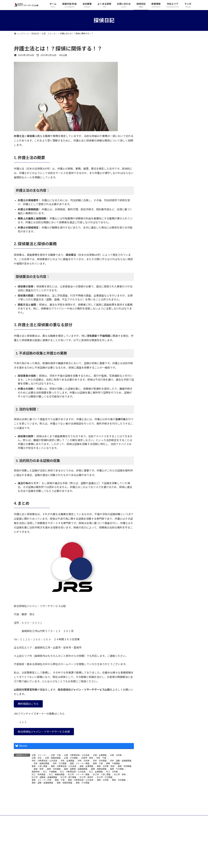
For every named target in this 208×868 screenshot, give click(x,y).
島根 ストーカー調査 (80, 763)
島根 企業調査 (86, 766)
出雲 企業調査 (100, 755)
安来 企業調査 (67, 761)
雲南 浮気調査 (119, 780)
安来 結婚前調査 (41, 763)
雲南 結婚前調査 (65, 783)
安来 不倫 (101, 758)
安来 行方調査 (60, 763)
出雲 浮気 (37, 758)
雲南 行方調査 (83, 783)
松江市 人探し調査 (102, 774)
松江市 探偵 (120, 774)
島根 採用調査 (125, 766)
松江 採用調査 (39, 774)
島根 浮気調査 (54, 769)
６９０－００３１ (32, 623)
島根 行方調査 (117, 769)
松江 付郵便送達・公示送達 (73, 772)
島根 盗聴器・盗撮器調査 (76, 769)
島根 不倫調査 (113, 763)
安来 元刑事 (84, 761)
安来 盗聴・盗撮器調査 (121, 761)
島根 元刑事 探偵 (106, 766)
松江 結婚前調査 (57, 774)
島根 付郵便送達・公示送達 (64, 766)
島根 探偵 (39, 769)
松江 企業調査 (96, 772)
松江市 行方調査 (105, 777)
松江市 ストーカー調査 (79, 774)
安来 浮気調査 (100, 761)
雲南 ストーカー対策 (41, 780)
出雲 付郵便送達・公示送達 (77, 755)
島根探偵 (36, 772)
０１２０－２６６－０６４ (35, 639)
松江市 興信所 (86, 777)
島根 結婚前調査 (99, 769)
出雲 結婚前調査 (53, 758)
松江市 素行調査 (68, 777)
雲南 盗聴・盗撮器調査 (42, 783)
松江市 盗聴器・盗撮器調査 (44, 777)
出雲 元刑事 (116, 755)
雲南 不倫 (60, 780)
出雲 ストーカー (39, 755)
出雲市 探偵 (87, 758)
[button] (28, 704)
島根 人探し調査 (39, 766)
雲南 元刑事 (103, 780)
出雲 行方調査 (71, 758)
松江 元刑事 (112, 772)
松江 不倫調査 (50, 772)
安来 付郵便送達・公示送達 (44, 761)
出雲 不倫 (56, 755)
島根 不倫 (98, 763)
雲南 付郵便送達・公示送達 (81, 780)
